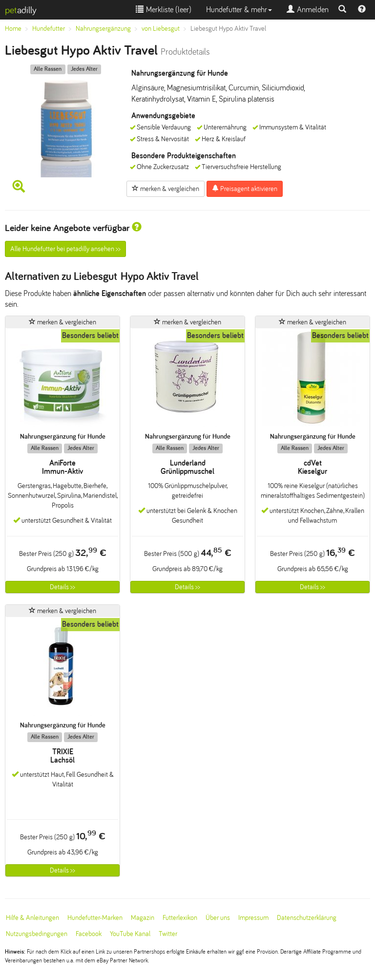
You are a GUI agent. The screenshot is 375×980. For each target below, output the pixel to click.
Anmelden (308, 10)
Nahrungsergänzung (103, 29)
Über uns (218, 918)
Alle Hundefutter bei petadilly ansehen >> (65, 249)
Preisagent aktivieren (245, 189)
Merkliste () (164, 10)
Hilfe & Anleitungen (32, 918)
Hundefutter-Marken (95, 918)
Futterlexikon (180, 918)
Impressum (253, 918)
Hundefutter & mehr (239, 10)
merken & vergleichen (166, 189)
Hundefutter (49, 29)
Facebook (89, 934)
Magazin (143, 918)
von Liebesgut (161, 29)
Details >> (62, 587)
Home (13, 29)
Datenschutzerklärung (307, 918)
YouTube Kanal (130, 934)
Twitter (168, 934)
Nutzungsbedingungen (37, 934)
